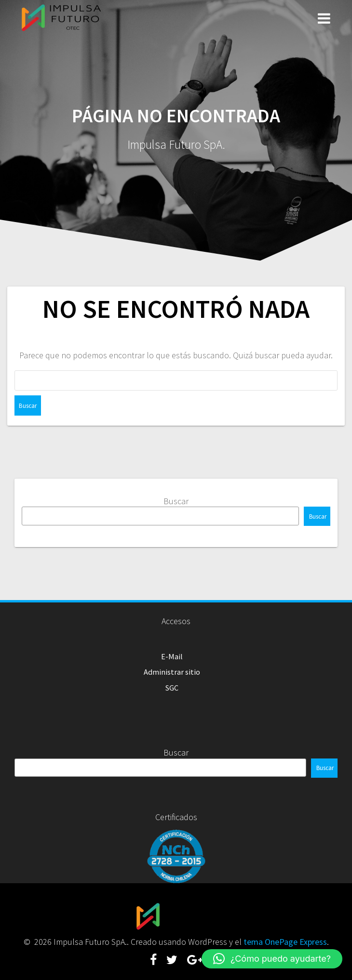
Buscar (176, 501)
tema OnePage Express (285, 942)
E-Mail (172, 656)
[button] (272, 959)
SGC (172, 688)
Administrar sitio (172, 672)
